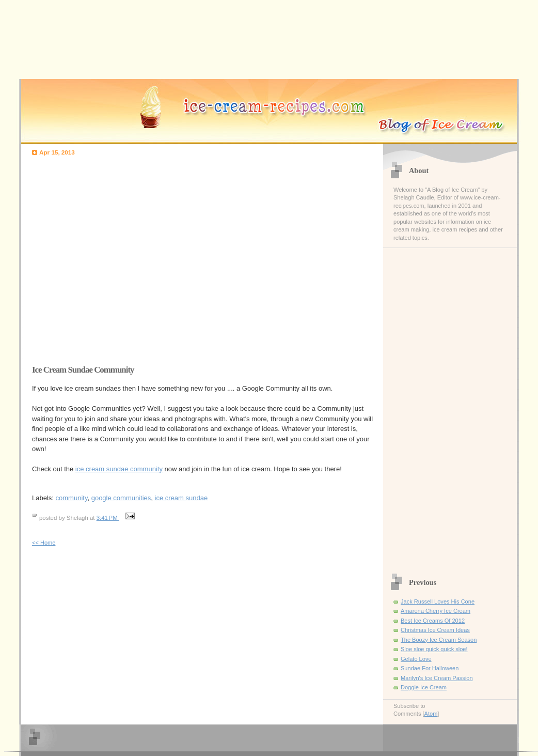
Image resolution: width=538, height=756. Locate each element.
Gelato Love (416, 659)
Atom (431, 714)
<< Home (44, 543)
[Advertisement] (97, 258)
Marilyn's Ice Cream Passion (437, 678)
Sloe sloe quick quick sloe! (434, 649)
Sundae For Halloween (430, 668)
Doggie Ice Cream (424, 687)
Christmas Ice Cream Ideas (435, 630)
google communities (121, 498)
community (72, 498)
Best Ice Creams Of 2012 (433, 621)
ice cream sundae (181, 498)
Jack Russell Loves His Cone (438, 601)
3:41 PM (108, 518)
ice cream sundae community (119, 469)
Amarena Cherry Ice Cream (436, 611)
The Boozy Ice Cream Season (439, 640)
